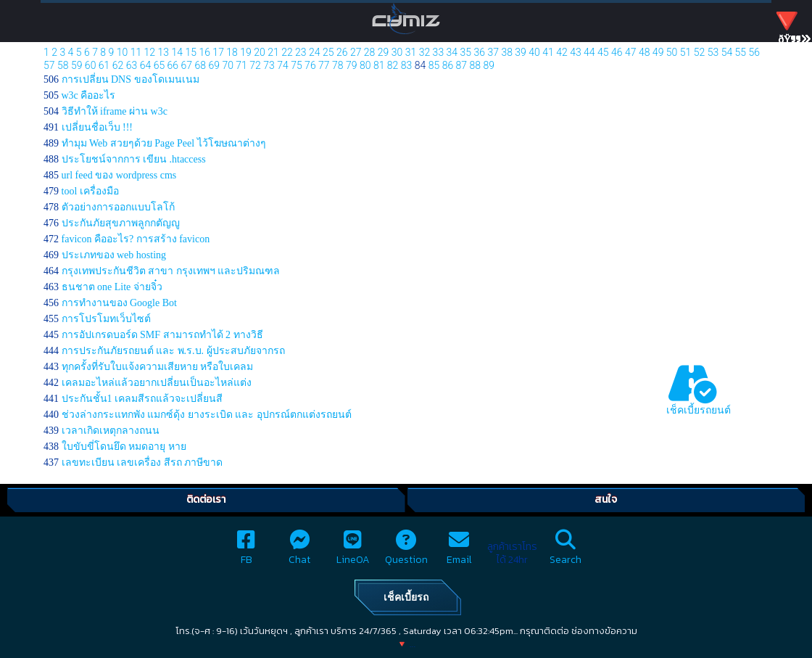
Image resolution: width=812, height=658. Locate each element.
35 (466, 52)
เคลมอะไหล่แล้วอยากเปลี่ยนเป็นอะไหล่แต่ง (157, 383)
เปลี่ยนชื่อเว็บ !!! (98, 127)
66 (173, 65)
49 (658, 52)
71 (241, 65)
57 (49, 65)
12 (150, 52)
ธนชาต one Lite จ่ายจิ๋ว (112, 287)
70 (228, 65)
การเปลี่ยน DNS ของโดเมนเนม (130, 79)
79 (352, 65)
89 (489, 65)
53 (713, 52)
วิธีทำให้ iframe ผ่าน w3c (115, 111)
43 (576, 52)
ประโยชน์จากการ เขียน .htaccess (134, 159)
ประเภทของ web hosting (114, 255)
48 (645, 52)
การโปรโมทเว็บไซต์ (106, 319)
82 (393, 65)
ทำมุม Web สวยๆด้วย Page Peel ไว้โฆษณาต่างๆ (164, 143)
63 (132, 65)
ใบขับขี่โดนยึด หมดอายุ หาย (124, 447)
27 (356, 52)
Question (406, 552)
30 (397, 52)
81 (379, 65)
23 (301, 52)
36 (479, 52)
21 (273, 52)
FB (246, 552)
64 (146, 65)
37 (493, 52)
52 (700, 52)
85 (434, 65)
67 (187, 65)
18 (232, 52)
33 (439, 52)
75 (297, 65)
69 (214, 65)
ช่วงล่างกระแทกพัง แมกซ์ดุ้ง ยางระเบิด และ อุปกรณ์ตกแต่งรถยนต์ (207, 415)
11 (136, 52)
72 (255, 65)
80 (365, 65)
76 (310, 65)
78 (338, 65)
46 (617, 52)
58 (63, 65)
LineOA (353, 552)
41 (548, 52)
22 (287, 52)
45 (603, 52)
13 (164, 52)
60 (91, 65)
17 (218, 52)
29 (384, 52)
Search (565, 552)
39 (521, 52)
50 (672, 52)
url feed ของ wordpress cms (119, 175)
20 (260, 52)
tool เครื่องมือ (90, 191)
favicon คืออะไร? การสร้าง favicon (136, 239)
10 (123, 52)
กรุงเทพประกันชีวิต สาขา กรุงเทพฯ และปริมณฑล (171, 271)
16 (204, 52)
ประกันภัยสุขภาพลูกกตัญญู (121, 223)
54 (727, 52)
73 (269, 65)
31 (411, 52)
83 (407, 65)
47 (631, 52)
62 (118, 65)
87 (462, 65)
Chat (299, 552)
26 (342, 52)
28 (370, 52)
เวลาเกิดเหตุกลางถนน (111, 431)
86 (448, 65)
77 (324, 65)
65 (159, 65)
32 (425, 52)
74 (283, 65)
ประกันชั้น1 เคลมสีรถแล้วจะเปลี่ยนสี (142, 399)
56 (755, 52)
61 (104, 65)
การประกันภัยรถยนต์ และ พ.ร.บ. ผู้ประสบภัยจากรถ (173, 351)
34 (452, 52)
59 (77, 65)
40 (534, 52)
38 (507, 52)
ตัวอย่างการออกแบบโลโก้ (118, 207)
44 (589, 52)
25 (328, 52)
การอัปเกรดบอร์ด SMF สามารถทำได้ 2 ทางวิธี (162, 335)
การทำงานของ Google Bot (119, 303)
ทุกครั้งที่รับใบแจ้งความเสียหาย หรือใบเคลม (158, 367)
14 (178, 52)
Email (459, 552)
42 (562, 52)
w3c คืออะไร (89, 95)
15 (191, 52)
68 (200, 65)
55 (741, 52)
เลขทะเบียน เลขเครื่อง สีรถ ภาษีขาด (142, 462)
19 (246, 52)
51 (686, 52)
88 (476, 65)
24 (315, 52)
